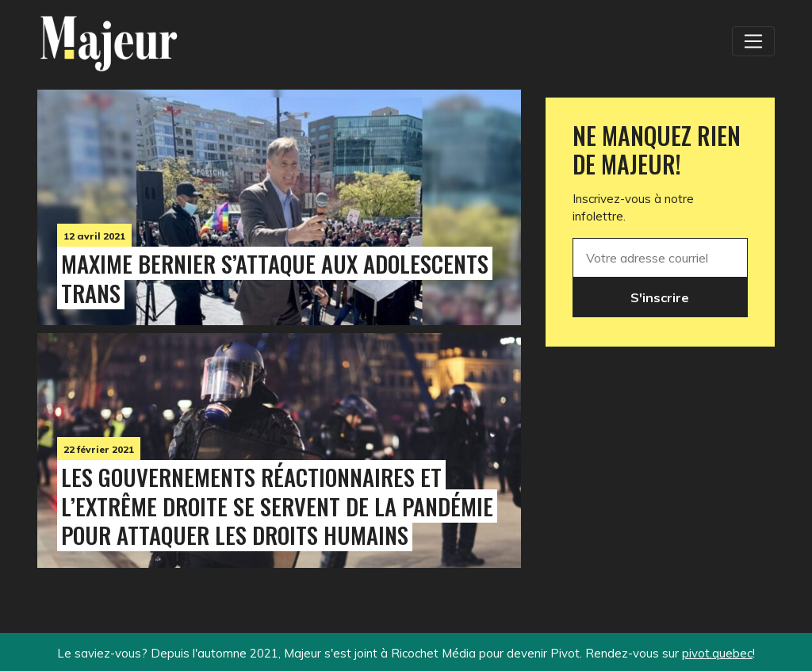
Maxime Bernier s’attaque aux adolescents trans (275, 278)
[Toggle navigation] (753, 41)
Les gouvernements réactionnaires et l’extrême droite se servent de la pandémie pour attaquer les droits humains (277, 506)
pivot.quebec (717, 653)
